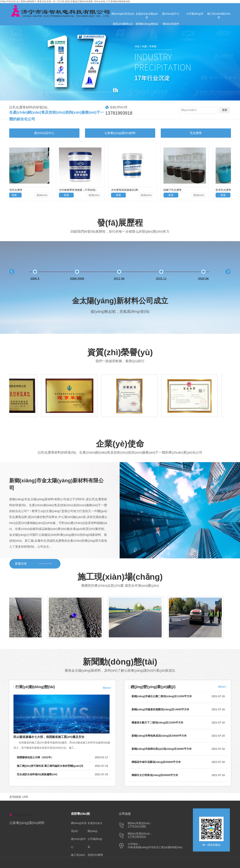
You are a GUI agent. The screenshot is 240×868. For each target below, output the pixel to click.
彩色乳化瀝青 (16, 190)
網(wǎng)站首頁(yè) (79, 827)
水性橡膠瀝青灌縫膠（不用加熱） (79, 190)
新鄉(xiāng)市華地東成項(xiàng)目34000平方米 (159, 737)
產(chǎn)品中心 (44, 133)
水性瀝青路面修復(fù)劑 (126, 190)
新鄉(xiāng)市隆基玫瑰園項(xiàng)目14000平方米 (160, 711)
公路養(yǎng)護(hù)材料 (120, 133)
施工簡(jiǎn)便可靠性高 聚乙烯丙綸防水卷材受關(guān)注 (62, 766)
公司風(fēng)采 (95, 843)
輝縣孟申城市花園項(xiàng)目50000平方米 (156, 763)
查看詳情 (21, 564)
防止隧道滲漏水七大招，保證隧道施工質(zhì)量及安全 (49, 737)
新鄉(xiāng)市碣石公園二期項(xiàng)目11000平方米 (162, 698)
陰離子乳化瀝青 (174, 190)
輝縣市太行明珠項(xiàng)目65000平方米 (155, 776)
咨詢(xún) (43, 195)
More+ (107, 688)
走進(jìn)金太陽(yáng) (95, 827)
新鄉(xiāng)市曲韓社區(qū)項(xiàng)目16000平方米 (162, 750)
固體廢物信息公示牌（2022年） (62, 757)
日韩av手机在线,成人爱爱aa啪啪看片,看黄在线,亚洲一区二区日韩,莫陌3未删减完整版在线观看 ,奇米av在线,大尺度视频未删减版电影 (65, 1)
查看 (15, 195)
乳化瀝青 (196, 133)
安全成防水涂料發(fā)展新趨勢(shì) (62, 774)
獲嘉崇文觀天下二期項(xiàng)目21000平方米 (158, 724)
